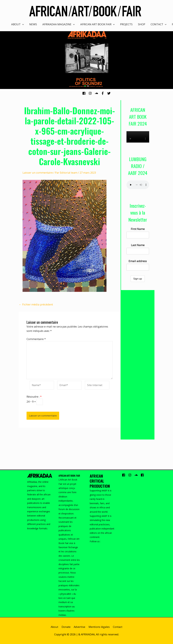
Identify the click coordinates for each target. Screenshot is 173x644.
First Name (138, 229)
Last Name (138, 245)
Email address (138, 261)
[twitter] (109, 93)
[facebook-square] (85, 93)
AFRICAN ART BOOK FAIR (97, 24)
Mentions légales (99, 627)
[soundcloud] (98, 93)
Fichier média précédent (36, 304)
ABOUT (18, 24)
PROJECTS (126, 24)
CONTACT (159, 24)
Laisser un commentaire (38, 173)
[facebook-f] (104, 93)
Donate (66, 627)
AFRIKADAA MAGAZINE (59, 24)
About (54, 627)
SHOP (142, 24)
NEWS (33, 24)
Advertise (79, 627)
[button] (85, 86)
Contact (118, 627)
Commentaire (36, 339)
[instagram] (91, 93)
